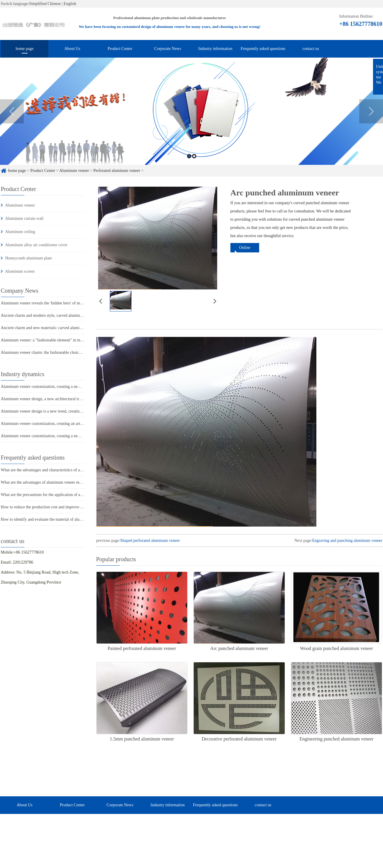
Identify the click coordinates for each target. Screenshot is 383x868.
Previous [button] (12, 116)
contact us (311, 49)
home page (25, 49)
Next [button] (371, 116)
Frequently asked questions (263, 49)
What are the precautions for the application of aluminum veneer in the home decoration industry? (82, 495)
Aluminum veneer (74, 171)
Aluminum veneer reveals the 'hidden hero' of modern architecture (55, 303)
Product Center (120, 49)
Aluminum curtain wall (25, 218)
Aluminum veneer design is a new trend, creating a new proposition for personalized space (75, 411)
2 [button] (194, 161)
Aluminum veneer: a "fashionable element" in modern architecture (56, 340)
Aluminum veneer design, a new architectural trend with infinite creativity (62, 399)
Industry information (215, 49)
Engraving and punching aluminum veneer (347, 541)
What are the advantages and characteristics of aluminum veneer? (55, 470)
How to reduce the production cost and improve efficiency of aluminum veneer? (67, 507)
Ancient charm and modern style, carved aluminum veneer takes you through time (68, 315)
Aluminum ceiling (20, 232)
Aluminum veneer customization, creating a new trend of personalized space (64, 387)
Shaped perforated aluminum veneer (150, 541)
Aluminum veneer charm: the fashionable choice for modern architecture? (62, 352)
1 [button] (189, 161)
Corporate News (168, 49)
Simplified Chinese (45, 4)
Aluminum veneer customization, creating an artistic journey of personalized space (69, 424)
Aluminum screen (20, 271)
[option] (191, 116)
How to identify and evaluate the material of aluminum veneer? (53, 519)
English (70, 4)
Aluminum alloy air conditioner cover (36, 245)
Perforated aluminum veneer (117, 171)
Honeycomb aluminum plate (29, 258)
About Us (72, 49)
